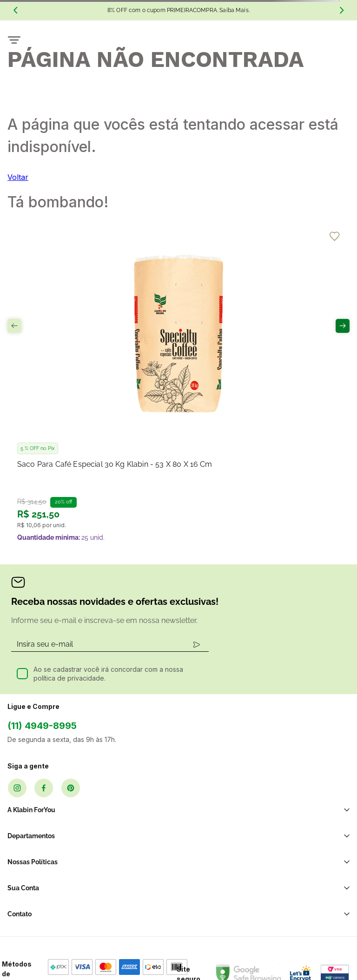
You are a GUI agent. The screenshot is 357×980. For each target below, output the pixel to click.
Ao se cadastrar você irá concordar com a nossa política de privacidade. (108, 569)
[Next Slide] (342, 10)
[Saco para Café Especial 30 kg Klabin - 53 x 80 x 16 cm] (64, 341)
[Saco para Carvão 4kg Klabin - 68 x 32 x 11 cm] (178, 341)
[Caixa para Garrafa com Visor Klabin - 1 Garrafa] (293, 341)
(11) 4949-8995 (42, 621)
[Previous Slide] (15, 10)
